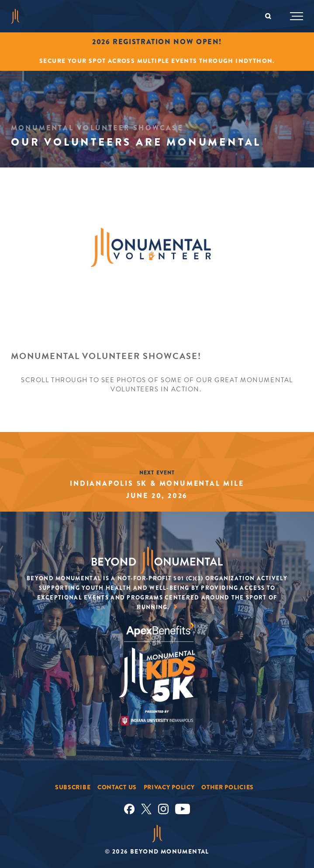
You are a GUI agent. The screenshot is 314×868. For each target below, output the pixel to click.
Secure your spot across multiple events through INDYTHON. (157, 61)
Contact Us (117, 787)
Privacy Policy (169, 787)
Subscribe (73, 787)
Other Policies (228, 787)
